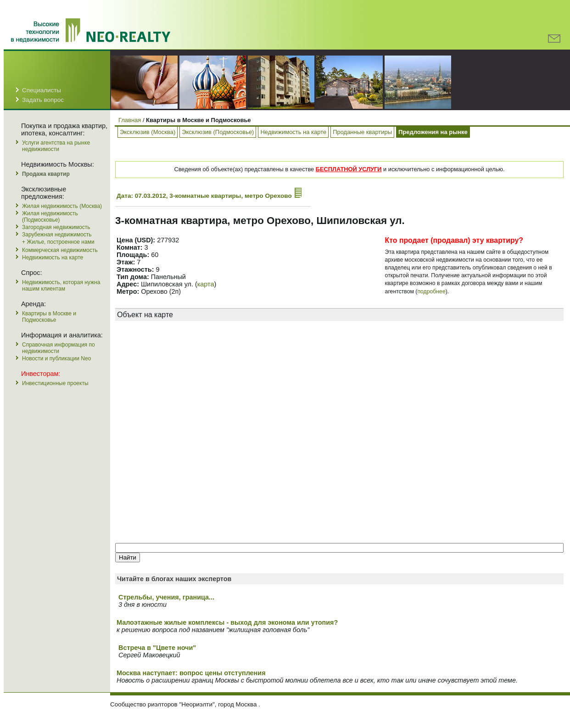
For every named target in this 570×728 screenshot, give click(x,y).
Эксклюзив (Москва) (148, 132)
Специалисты (42, 90)
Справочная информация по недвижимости (59, 348)
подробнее (431, 291)
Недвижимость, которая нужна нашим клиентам (61, 286)
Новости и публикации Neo (56, 358)
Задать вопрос (43, 100)
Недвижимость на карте (53, 258)
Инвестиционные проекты (55, 383)
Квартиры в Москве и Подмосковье (49, 317)
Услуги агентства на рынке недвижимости (56, 146)
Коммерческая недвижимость (60, 250)
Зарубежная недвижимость (57, 235)
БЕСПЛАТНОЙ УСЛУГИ (349, 169)
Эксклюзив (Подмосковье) (218, 132)
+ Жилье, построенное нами (58, 242)
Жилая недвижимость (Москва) (62, 206)
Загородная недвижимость (56, 227)
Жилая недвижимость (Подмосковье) (50, 217)
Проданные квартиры (362, 132)
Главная (130, 120)
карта (206, 284)
